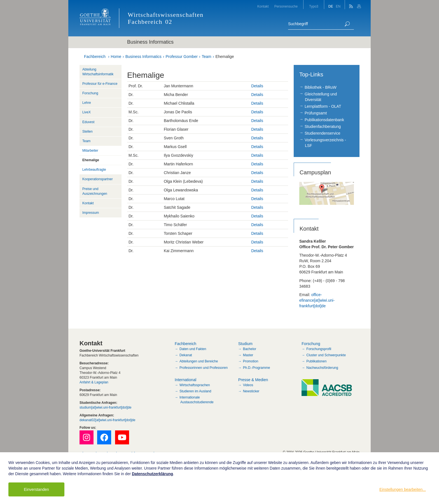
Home (116, 57)
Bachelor (250, 349)
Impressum (91, 213)
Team (207, 57)
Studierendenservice (323, 133)
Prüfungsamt (316, 113)
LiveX (87, 112)
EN (338, 6)
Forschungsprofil (319, 349)
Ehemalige (225, 57)
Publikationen (316, 361)
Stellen (87, 132)
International (185, 380)
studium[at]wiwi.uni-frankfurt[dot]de (105, 407)
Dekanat (186, 355)
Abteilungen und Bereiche (199, 361)
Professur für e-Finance (100, 84)
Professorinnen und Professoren (204, 368)
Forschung (90, 93)
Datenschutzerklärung (152, 474)
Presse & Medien (253, 380)
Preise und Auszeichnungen (95, 191)
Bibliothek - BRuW (321, 87)
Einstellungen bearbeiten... (403, 489)
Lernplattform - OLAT (323, 106)
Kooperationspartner (98, 179)
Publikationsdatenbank (324, 120)
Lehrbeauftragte (94, 170)
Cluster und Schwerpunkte (326, 355)
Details (257, 86)
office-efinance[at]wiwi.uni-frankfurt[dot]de (317, 300)
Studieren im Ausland (195, 391)
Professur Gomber (181, 57)
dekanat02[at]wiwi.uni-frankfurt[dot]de (107, 420)
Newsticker (251, 391)
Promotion (251, 361)
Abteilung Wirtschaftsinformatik (98, 72)
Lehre (87, 103)
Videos (248, 385)
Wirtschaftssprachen (195, 385)
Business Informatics (143, 57)
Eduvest (88, 122)
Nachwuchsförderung (322, 368)
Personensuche (286, 6)
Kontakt (263, 6)
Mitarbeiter (90, 151)
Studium (245, 344)
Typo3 (314, 6)
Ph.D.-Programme (257, 368)
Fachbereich (95, 57)
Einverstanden (36, 489)
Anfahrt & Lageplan (94, 382)
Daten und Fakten (193, 349)
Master (248, 355)
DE (331, 6)
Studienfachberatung (323, 126)
